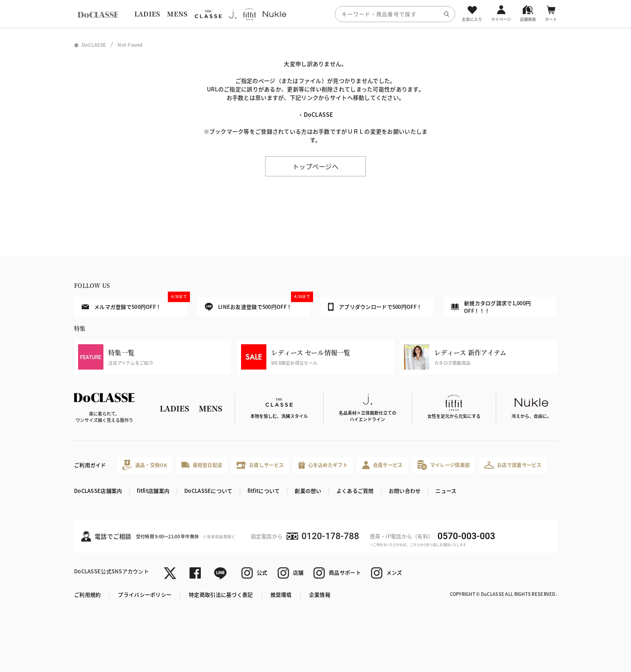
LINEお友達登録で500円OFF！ (257, 304)
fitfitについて (264, 491)
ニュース (446, 491)
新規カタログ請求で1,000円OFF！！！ (491, 307)
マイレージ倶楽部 (444, 465)
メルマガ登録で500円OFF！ (134, 304)
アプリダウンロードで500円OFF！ (375, 307)
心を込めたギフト (323, 465)
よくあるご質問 (355, 491)
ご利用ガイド (90, 465)
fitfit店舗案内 (153, 491)
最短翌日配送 (202, 465)
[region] (315, 14)
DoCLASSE (319, 114)
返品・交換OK (144, 465)
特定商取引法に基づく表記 (221, 594)
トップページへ (315, 166)
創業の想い (308, 491)
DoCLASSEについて (208, 491)
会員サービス (383, 465)
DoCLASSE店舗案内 (98, 491)
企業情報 (320, 594)
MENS (177, 14)
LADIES (147, 14)
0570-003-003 (466, 536)
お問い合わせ (405, 491)
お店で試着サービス (513, 465)
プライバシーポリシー (145, 594)
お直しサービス (260, 465)
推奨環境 (281, 594)
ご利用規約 (87, 594)
